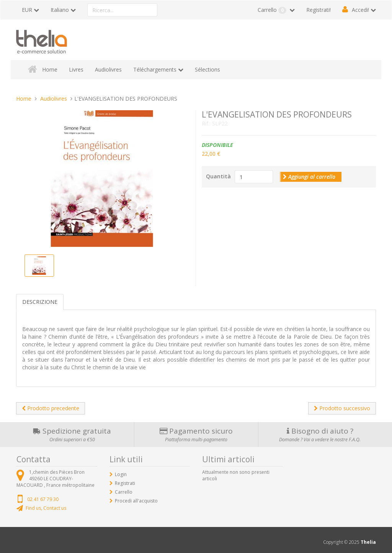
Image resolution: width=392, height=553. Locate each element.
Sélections (207, 69)
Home (50, 69)
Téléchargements (155, 69)
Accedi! (360, 10)
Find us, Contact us (46, 508)
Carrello (273, 10)
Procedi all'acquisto (136, 501)
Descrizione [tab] (40, 302)
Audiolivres (108, 69)
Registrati (125, 483)
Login (121, 474)
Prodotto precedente (51, 408)
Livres (76, 69)
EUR (27, 10)
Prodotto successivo (342, 408)
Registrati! (318, 10)
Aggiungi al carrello (309, 177)
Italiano (60, 10)
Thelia (368, 542)
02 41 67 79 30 (43, 499)
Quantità (218, 176)
